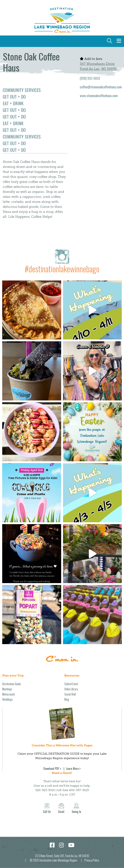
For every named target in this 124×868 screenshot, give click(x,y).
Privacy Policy (92, 860)
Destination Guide (12, 684)
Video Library (71, 689)
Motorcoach (9, 694)
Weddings (7, 699)
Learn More (72, 769)
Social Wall (70, 694)
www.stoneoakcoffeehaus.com (99, 96)
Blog (67, 699)
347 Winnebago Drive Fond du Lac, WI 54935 (98, 66)
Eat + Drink (13, 103)
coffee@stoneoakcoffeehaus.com (101, 87)
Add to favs (91, 59)
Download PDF (51, 769)
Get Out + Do (14, 97)
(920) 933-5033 (90, 78)
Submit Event (71, 684)
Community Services (22, 90)
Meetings (7, 689)
